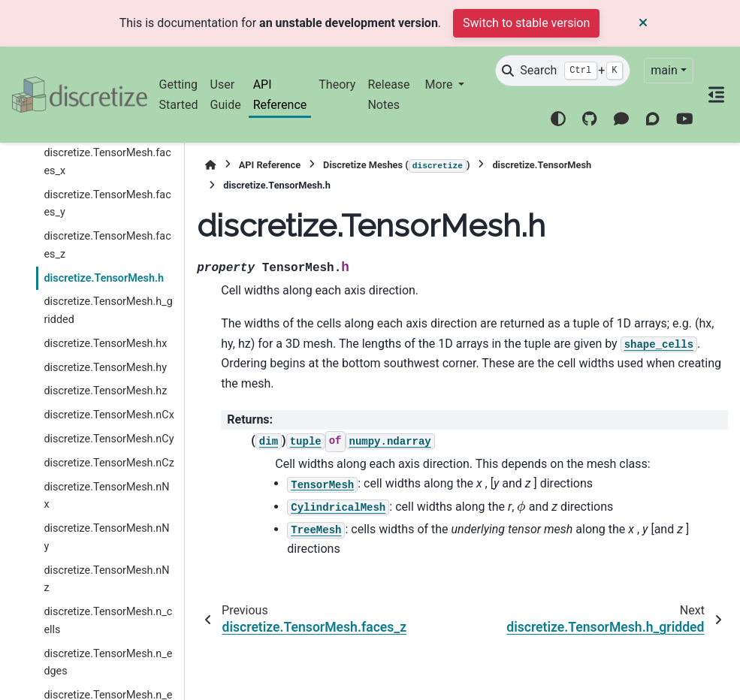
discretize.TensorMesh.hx (105, 344)
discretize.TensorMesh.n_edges (108, 663)
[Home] (210, 165)
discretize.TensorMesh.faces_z (107, 245)
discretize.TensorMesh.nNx (106, 496)
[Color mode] (558, 119)
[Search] (563, 71)
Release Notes (388, 94)
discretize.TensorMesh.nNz (106, 579)
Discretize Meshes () (396, 166)
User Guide (226, 94)
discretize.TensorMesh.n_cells (108, 621)
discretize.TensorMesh (542, 165)
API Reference (280, 94)
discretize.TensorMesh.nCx (109, 415)
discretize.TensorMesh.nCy (109, 439)
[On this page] (717, 95)
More (441, 84)
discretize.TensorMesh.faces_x (107, 162)
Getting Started (179, 94)
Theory (337, 84)
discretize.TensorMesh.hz (105, 391)
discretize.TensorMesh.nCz (109, 463)
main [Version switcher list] (664, 70)
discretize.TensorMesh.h (104, 278)
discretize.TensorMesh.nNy (106, 537)
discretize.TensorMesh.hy (105, 368)
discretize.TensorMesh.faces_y (107, 204)
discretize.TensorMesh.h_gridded (108, 311)
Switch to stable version (526, 23)
